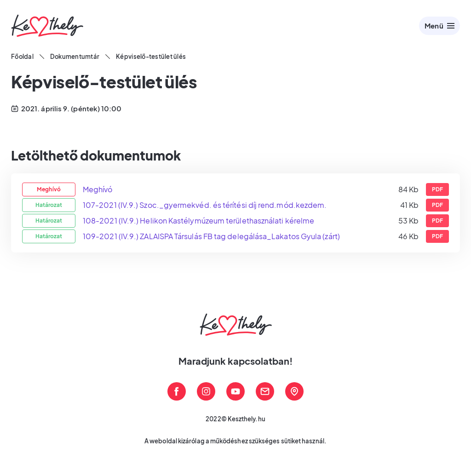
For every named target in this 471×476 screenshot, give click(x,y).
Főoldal (22, 57)
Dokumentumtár (75, 57)
